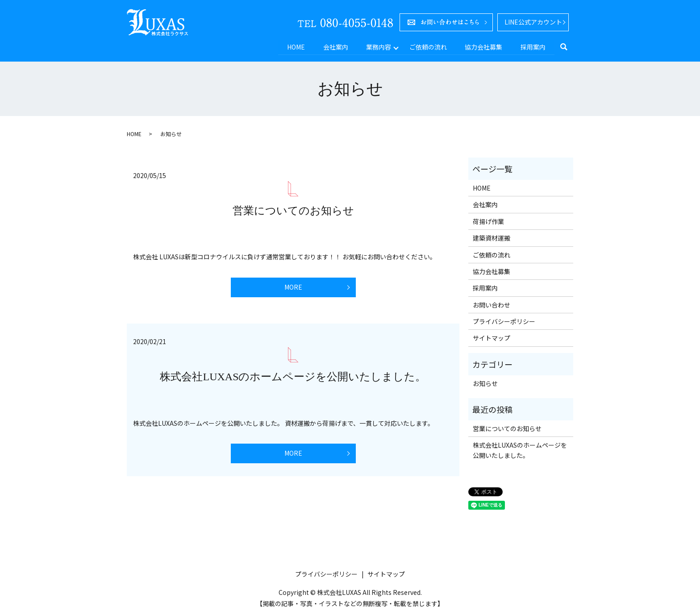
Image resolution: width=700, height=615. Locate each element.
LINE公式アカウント (533, 22)
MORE (293, 287)
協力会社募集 (483, 46)
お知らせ (485, 383)
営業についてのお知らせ (293, 210)
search (569, 47)
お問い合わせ (492, 304)
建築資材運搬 (492, 237)
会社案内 (333, 46)
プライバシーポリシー (504, 321)
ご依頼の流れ (426, 46)
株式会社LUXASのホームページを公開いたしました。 (293, 376)
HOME (292, 46)
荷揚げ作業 (488, 220)
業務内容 (376, 46)
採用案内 (533, 46)
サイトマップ (492, 337)
